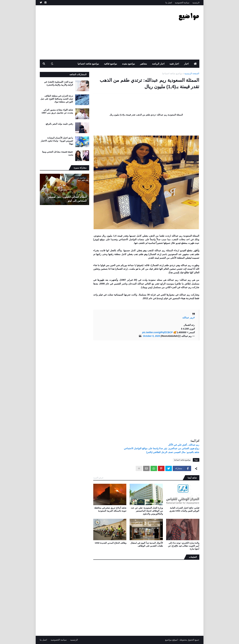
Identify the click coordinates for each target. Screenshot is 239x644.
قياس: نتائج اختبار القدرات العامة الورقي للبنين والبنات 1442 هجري (184, 509)
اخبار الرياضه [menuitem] (158, 64)
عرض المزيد (98, 478)
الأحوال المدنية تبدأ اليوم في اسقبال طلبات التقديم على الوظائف (147, 544)
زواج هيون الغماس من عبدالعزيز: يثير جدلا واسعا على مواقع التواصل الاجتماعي (162, 448)
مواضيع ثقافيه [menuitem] (111, 64)
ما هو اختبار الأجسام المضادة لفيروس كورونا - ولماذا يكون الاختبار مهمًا (57, 141)
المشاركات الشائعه (78, 74)
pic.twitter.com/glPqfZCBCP (157, 332)
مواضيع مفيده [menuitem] (129, 64)
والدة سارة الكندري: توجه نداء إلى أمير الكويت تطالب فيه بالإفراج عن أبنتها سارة (184, 546)
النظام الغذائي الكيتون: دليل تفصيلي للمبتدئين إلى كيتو (67, 199)
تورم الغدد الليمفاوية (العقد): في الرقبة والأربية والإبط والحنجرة (59, 83)
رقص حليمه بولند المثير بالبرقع (59, 124)
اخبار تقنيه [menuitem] (174, 64)
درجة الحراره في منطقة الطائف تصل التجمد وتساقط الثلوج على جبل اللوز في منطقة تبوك (57, 99)
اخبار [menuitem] (186, 64)
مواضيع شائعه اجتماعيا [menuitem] (88, 64)
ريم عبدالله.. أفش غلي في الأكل (184, 445)
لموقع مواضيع (171, 640)
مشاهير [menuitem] (144, 64)
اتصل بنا (169, 3)
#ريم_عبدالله (189, 318)
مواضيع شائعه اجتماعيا (172, 73)
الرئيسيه (196, 3)
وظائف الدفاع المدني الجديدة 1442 (111, 543)
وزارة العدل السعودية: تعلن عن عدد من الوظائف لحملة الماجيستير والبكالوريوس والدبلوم (147, 511)
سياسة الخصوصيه (182, 3)
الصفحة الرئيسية (192, 73)
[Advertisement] (100, 32)
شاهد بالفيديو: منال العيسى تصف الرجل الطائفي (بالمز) (173, 452)
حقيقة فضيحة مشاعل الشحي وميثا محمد (58, 153)
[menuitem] (195, 64)
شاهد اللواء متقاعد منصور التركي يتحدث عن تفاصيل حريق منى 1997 (57, 111)
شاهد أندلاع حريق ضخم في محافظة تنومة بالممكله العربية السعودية (110, 509)
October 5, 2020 (151, 336)
